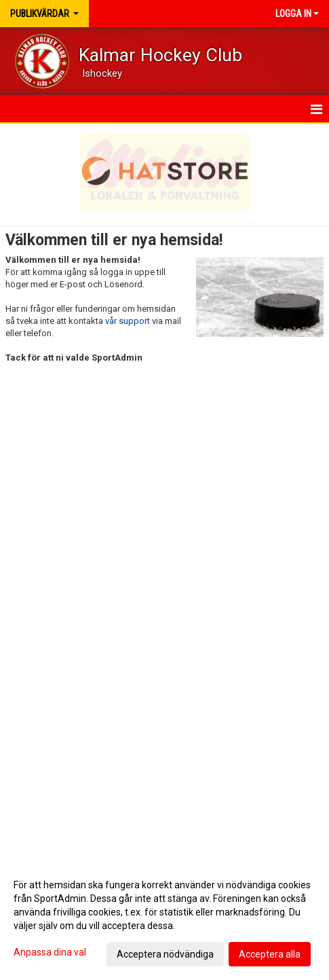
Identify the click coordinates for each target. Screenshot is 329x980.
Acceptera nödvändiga (165, 954)
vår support (128, 321)
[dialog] (164, 919)
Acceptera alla (270, 954)
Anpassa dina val (50, 952)
